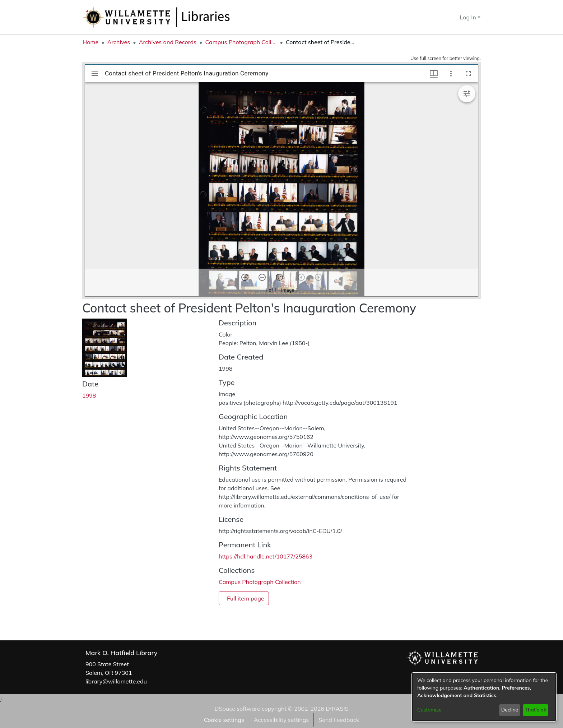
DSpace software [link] (237, 709)
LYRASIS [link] (337, 709)
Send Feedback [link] (339, 720)
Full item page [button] (246, 598)
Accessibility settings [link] (281, 720)
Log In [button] (469, 17)
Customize (429, 710)
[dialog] (484, 697)
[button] (441, 17)
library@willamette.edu (116, 681)
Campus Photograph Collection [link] (241, 42)
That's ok (535, 710)
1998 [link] (89, 395)
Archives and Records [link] (168, 42)
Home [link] (90, 42)
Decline (510, 710)
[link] (260, 582)
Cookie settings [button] (224, 720)
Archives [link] (119, 42)
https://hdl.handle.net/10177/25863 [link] (266, 556)
